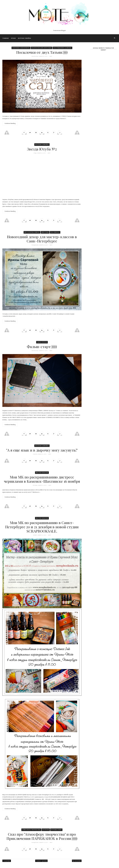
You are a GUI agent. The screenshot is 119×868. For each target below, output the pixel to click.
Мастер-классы (42, 473)
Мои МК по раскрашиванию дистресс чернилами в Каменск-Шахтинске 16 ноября (42, 479)
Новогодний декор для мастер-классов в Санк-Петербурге (42, 239)
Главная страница (41, 861)
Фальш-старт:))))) (42, 347)
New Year (45, 232)
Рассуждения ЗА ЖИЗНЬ (62, 48)
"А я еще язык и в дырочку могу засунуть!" (42, 450)
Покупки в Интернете (21, 48)
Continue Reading (10, 123)
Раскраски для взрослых (42, 48)
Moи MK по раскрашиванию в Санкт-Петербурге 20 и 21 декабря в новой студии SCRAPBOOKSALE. (42, 527)
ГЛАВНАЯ (6, 38)
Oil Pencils (55, 232)
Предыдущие (77, 861)
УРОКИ (13, 38)
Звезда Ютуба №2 (42, 149)
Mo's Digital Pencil (32, 232)
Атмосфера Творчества (31, 830)
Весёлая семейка (42, 144)
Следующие (7, 861)
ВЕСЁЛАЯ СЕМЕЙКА (25, 38)
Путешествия (56, 830)
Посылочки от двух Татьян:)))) (42, 52)
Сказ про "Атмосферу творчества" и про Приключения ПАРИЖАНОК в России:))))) (42, 836)
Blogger (63, 30)
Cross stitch (42, 342)
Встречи (46, 830)
